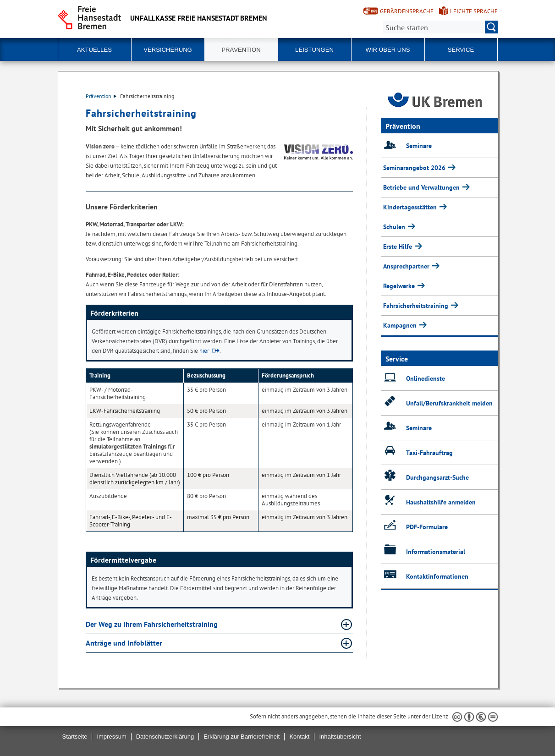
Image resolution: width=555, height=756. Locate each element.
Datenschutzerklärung (165, 737)
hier (204, 351)
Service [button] (461, 50)
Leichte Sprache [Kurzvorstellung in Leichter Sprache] (474, 11)
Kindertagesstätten (411, 207)
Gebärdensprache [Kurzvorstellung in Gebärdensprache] (407, 11)
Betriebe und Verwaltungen (422, 187)
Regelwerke (400, 286)
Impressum (111, 737)
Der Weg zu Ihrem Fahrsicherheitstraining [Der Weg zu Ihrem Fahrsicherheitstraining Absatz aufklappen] (153, 624)
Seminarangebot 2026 (415, 168)
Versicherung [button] (168, 50)
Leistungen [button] (314, 50)
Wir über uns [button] (388, 50)
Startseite (75, 737)
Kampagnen (401, 325)
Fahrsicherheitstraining (417, 306)
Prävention (101, 96)
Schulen (395, 227)
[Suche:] (440, 27)
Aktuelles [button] (94, 50)
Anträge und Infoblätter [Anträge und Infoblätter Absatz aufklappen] (125, 643)
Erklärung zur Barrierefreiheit (242, 737)
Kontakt (299, 737)
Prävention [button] (241, 50)
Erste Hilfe (398, 247)
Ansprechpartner (407, 266)
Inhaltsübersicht (340, 737)
